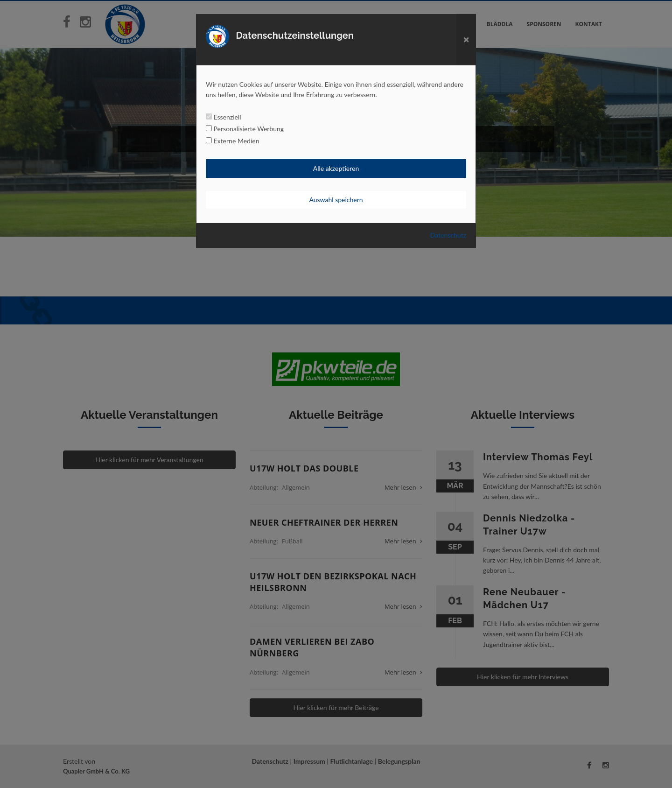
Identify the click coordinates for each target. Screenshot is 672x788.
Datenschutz (448, 235)
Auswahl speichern (336, 200)
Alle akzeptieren (336, 168)
